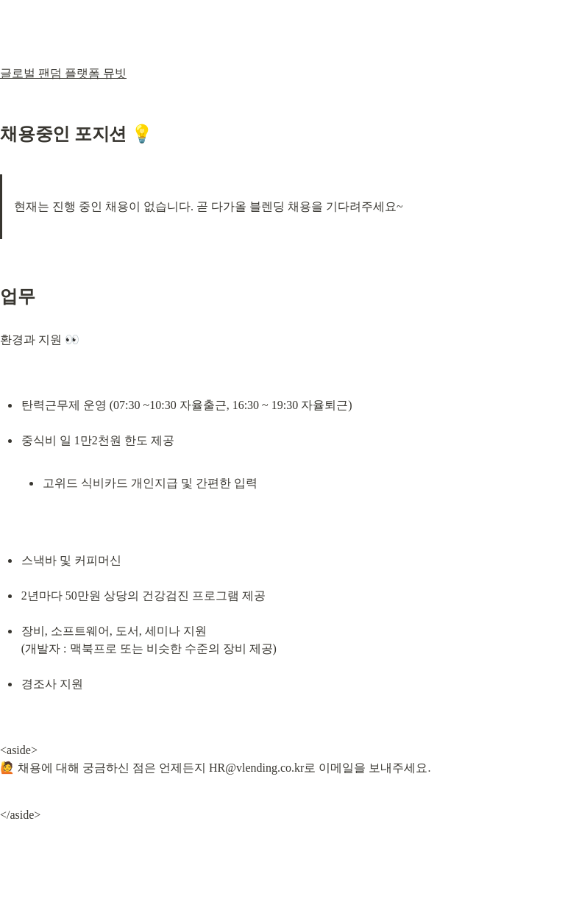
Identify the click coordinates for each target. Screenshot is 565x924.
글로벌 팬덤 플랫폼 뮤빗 (63, 73)
